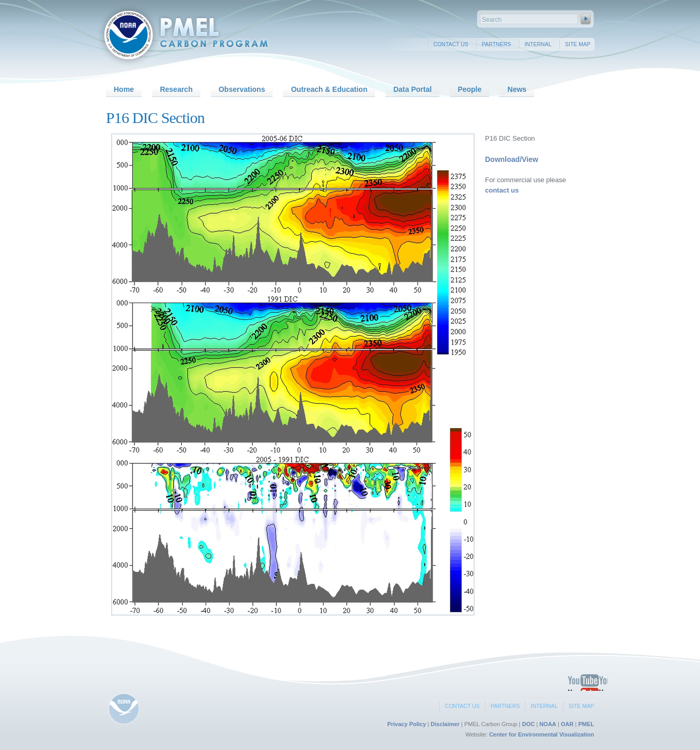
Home (124, 89)
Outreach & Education (329, 89)
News (517, 89)
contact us (502, 190)
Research (176, 89)
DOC (528, 724)
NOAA (548, 724)
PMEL (586, 724)
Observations (242, 89)
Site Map (578, 44)
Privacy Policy (407, 724)
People (469, 89)
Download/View (511, 159)
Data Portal (412, 89)
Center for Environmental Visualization (542, 734)
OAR (567, 724)
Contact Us (451, 44)
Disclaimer (445, 724)
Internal (538, 44)
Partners (496, 44)
